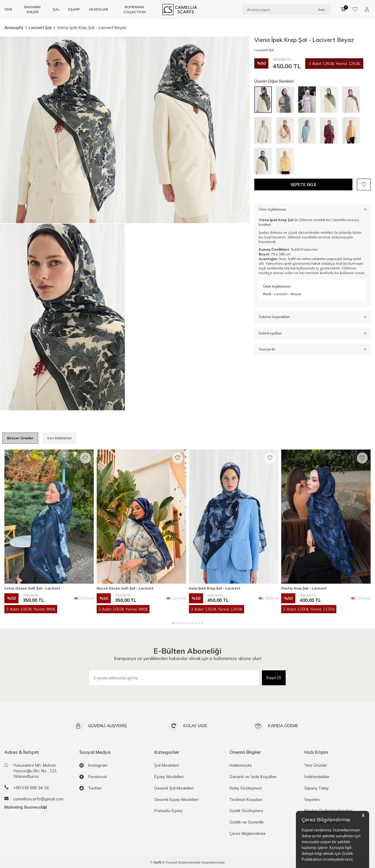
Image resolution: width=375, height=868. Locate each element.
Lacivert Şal (40, 28)
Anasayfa (14, 28)
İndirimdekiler (317, 777)
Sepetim (312, 799)
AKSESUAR (98, 9)
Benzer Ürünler (20, 438)
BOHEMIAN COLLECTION (134, 9)
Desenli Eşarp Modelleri (177, 799)
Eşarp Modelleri (169, 777)
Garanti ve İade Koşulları (253, 777)
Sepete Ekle (303, 184)
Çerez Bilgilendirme (248, 833)
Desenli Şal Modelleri (174, 788)
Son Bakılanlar (59, 438)
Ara (321, 9)
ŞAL (56, 9)
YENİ (8, 9)
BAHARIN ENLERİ (32, 9)
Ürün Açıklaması (312, 210)
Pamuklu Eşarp (168, 811)
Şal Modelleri (167, 765)
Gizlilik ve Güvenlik (247, 822)
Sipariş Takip (317, 788)
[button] (173, 623)
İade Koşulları (312, 333)
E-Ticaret (170, 862)
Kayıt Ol (274, 678)
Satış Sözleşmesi (246, 788)
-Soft (156, 862)
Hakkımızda (241, 765)
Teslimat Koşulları (246, 799)
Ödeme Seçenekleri (312, 317)
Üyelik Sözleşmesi (246, 811)
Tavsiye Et (312, 349)
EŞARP (74, 9)
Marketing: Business (26, 807)
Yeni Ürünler (316, 765)
